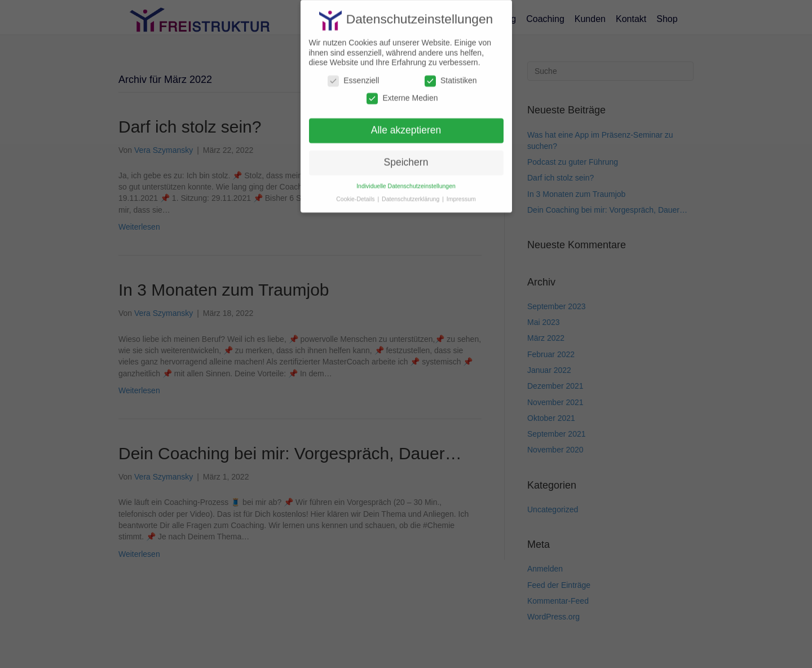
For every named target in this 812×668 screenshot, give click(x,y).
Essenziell (353, 75)
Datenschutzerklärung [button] (411, 193)
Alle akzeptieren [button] (406, 124)
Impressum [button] (461, 193)
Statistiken (451, 75)
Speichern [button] (406, 156)
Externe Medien (402, 92)
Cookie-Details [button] (356, 193)
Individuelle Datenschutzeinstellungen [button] (406, 180)
